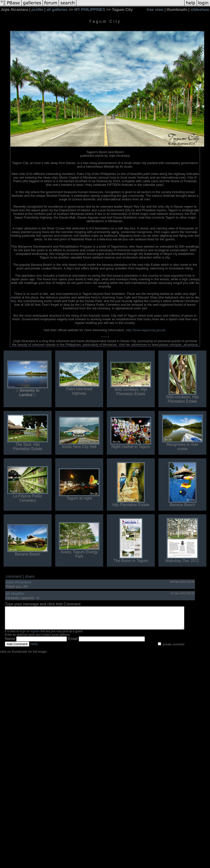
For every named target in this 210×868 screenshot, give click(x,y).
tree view (155, 10)
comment (14, 576)
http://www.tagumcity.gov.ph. (146, 330)
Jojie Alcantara (18, 582)
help (34, 648)
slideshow (200, 10)
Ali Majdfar (15, 593)
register (35, 636)
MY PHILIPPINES (90, 10)
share (30, 576)
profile (37, 10)
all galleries (57, 10)
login (23, 636)
